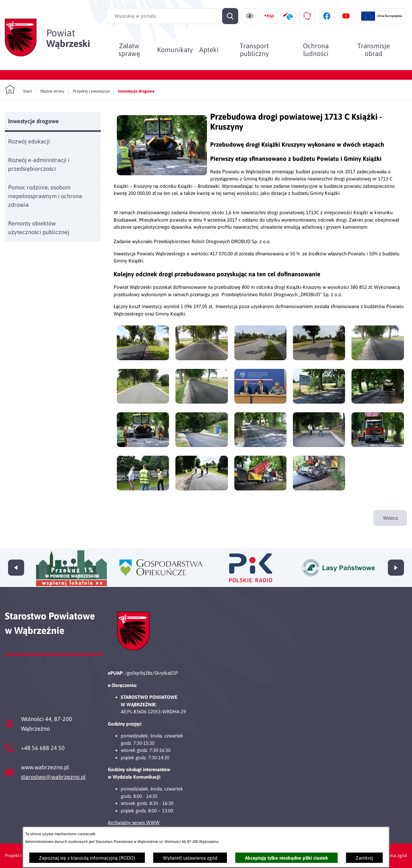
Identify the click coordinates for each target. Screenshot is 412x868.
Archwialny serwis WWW (134, 822)
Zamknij (364, 858)
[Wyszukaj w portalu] (172, 16)
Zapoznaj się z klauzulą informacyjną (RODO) (87, 858)
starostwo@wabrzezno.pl (53, 777)
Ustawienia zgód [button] (390, 855)
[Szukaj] (230, 16)
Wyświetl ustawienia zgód (190, 858)
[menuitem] (129, 50)
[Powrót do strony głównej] (18, 89)
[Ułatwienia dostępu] (249, 16)
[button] (162, 174)
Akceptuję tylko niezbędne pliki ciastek (286, 858)
